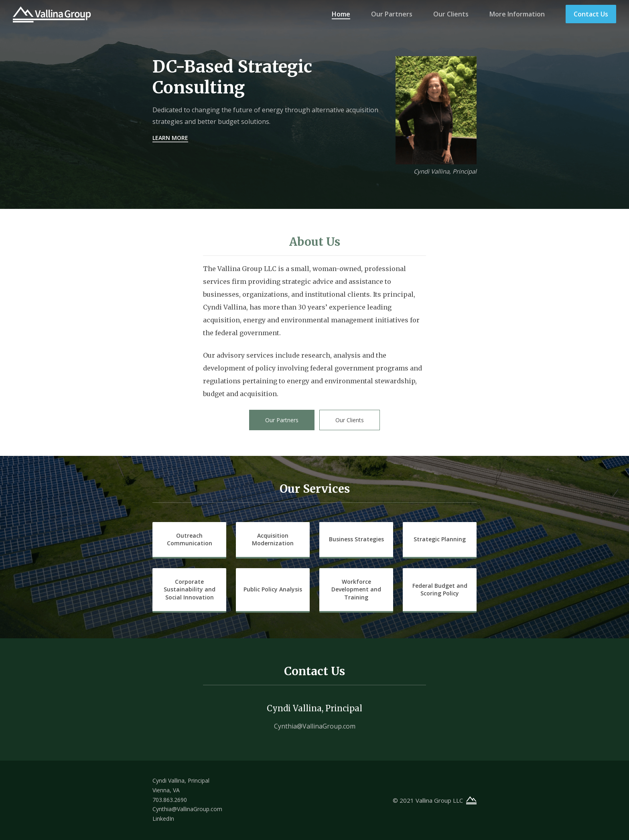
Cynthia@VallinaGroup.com (315, 726)
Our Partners (392, 14)
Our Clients (451, 14)
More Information (517, 14)
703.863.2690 (170, 800)
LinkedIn (163, 819)
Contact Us (591, 14)
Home (341, 14)
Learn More (170, 138)
